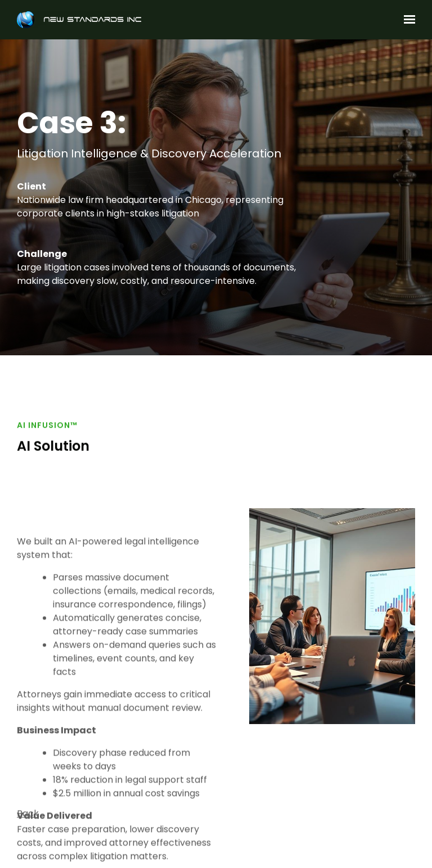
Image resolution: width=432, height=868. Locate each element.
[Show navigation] (407, 20)
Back (28, 817)
